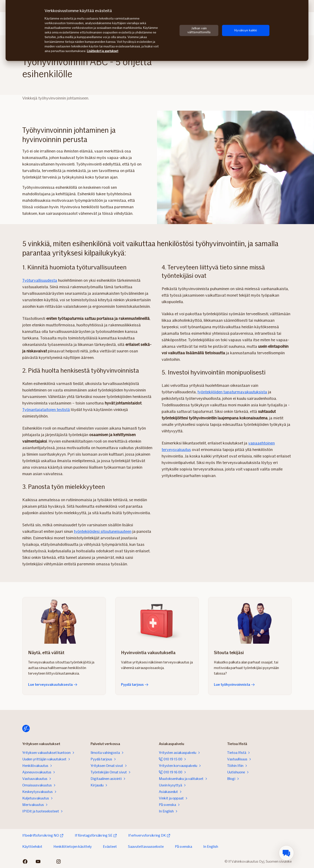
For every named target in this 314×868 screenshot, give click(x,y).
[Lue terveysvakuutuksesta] (64, 620)
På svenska (183, 846)
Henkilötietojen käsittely (73, 846)
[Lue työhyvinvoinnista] (250, 620)
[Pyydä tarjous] (157, 620)
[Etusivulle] (26, 729)
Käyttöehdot (32, 846)
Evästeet (110, 846)
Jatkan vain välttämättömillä (199, 30)
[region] (157, 30)
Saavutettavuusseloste (146, 846)
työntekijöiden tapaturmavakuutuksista (232, 392)
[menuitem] (286, 853)
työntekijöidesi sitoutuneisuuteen (103, 531)
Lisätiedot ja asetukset (103, 51)
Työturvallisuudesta (40, 280)
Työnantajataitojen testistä (46, 410)
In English (211, 846)
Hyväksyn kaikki (246, 30)
